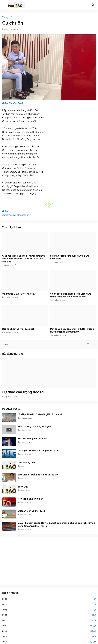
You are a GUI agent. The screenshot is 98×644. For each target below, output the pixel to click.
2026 (49, 599)
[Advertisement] (49, 561)
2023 (49, 610)
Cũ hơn (90, 344)
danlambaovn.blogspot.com (17, 215)
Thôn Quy (23, 487)
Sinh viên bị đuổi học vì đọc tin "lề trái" (39, 475)
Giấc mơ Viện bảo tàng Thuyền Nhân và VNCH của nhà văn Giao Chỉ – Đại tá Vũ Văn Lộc (24, 259)
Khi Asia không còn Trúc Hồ (32, 439)
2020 (49, 626)
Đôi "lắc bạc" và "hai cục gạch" (19, 329)
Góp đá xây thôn (27, 463)
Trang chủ (7, 17)
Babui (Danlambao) (13, 103)
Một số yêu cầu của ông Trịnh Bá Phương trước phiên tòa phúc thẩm (72, 330)
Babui (5, 211)
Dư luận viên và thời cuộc (31, 511)
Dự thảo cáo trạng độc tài (23, 392)
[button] (4, 5)
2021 (49, 620)
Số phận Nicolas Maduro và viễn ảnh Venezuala (70, 257)
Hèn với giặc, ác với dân (30, 499)
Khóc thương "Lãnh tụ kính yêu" (35, 426)
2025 (49, 604)
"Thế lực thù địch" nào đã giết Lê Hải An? (40, 414)
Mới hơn (8, 344)
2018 (49, 636)
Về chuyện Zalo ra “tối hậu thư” (19, 294)
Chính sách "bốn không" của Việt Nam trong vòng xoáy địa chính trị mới (70, 295)
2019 (49, 631)
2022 (49, 615)
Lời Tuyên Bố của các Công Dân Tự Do (38, 451)
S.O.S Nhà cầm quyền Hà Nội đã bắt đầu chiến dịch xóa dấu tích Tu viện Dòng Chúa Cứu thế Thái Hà (56, 524)
